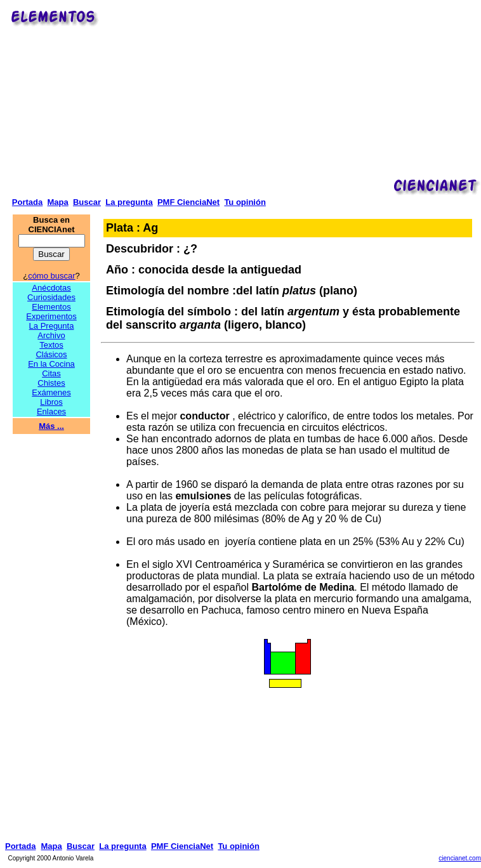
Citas (51, 373)
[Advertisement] (292, 96)
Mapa (57, 202)
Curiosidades (51, 297)
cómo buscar (51, 276)
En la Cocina (51, 364)
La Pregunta (52, 326)
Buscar (87, 202)
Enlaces (51, 411)
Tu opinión (245, 202)
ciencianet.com (460, 858)
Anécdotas (51, 288)
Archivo (51, 335)
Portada (27, 202)
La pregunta (129, 202)
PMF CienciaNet (188, 202)
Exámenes (51, 392)
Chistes (51, 383)
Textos (51, 345)
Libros (51, 402)
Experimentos (51, 316)
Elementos (51, 307)
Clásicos (51, 354)
